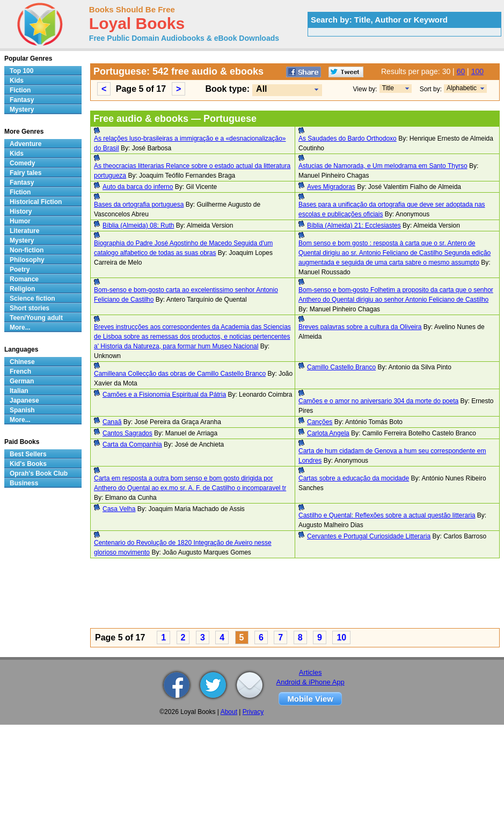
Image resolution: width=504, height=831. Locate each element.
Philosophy (27, 260)
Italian (19, 391)
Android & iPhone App (311, 682)
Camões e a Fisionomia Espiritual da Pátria (164, 395)
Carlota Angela (328, 433)
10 (341, 637)
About (229, 712)
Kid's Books (28, 464)
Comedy (22, 163)
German (22, 381)
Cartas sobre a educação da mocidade (354, 478)
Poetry (20, 269)
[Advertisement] (249, 595)
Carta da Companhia (132, 444)
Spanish (22, 410)
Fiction (20, 90)
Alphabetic (462, 88)
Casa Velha (119, 509)
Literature (24, 231)
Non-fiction (27, 250)
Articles (311, 672)
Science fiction (32, 298)
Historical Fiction (36, 202)
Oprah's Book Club (39, 473)
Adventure (25, 144)
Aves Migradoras (331, 187)
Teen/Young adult (36, 318)
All (261, 89)
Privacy (253, 712)
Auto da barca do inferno (138, 187)
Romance (24, 279)
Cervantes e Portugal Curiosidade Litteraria (369, 536)
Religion (22, 289)
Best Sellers (28, 454)
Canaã (112, 422)
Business (24, 483)
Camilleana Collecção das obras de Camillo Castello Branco (180, 374)
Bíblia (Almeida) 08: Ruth (138, 225)
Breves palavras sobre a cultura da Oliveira (360, 327)
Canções (320, 422)
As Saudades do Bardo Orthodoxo (348, 138)
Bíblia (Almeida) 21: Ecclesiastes (354, 225)
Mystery (22, 110)
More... (20, 327)
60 (461, 71)
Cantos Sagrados (127, 433)
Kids (17, 81)
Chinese (22, 362)
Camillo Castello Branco (341, 367)
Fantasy (22, 100)
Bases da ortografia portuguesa (139, 205)
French (20, 371)
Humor (20, 221)
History (21, 212)
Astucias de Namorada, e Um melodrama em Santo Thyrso (383, 166)
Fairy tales (25, 173)
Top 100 (21, 71)
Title (388, 88)
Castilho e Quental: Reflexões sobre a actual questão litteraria (387, 515)
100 (477, 71)
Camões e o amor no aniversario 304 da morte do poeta (378, 401)
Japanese (24, 400)
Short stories (30, 308)
